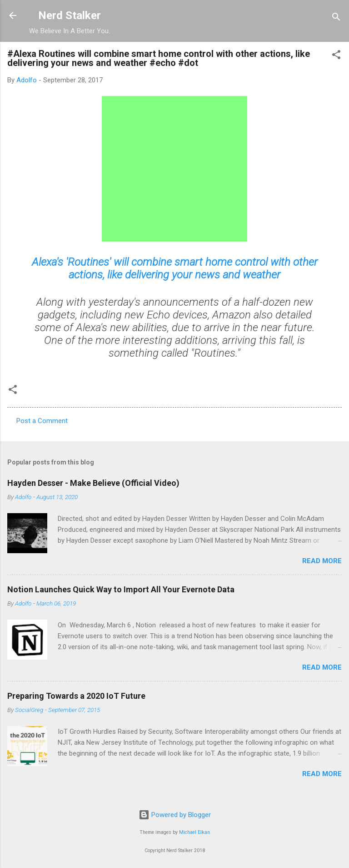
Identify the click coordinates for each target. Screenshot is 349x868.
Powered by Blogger (175, 815)
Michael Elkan (194, 832)
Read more (322, 561)
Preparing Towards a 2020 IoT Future (76, 696)
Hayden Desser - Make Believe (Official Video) (93, 483)
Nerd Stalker (70, 15)
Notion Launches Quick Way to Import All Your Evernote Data (121, 589)
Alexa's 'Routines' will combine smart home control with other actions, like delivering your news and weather (175, 268)
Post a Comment (42, 421)
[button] (336, 56)
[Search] (336, 18)
